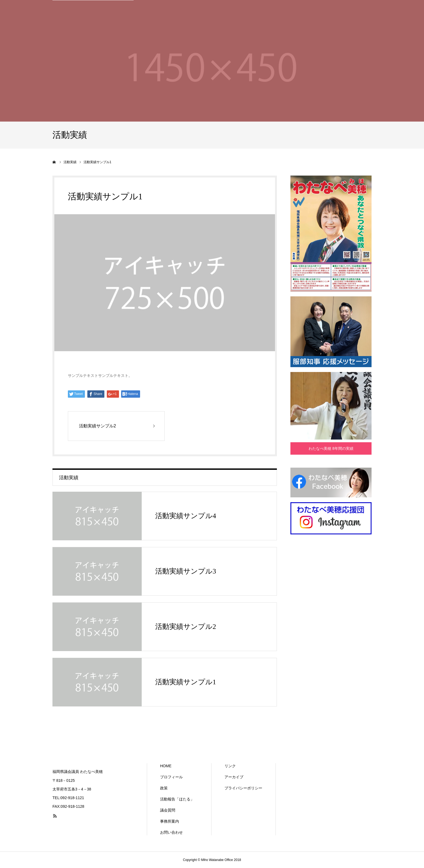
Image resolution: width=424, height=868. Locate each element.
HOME (166, 766)
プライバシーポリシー (243, 788)
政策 (164, 788)
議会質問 (168, 810)
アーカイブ (234, 777)
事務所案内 (170, 821)
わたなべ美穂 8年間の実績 (331, 448)
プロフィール (171, 777)
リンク (230, 766)
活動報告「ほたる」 (177, 799)
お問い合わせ (171, 832)
